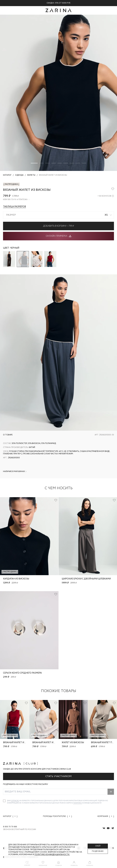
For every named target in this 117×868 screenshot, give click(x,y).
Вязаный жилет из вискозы (20, 743)
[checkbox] (4, 801)
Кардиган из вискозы (16, 579)
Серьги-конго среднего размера (22, 673)
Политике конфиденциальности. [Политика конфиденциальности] (52, 854)
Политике (78, 803)
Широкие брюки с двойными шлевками (86, 579)
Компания (106, 816)
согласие (15, 801)
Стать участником (58, 776)
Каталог (10, 816)
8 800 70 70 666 (10, 827)
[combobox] (58, 215)
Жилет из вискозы (73, 743)
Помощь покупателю (57, 816)
